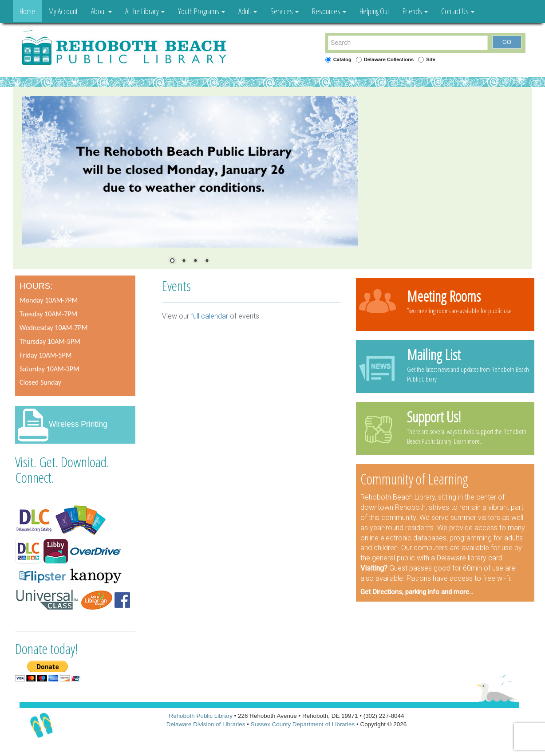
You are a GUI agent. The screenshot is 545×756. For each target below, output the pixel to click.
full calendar (209, 316)
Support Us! (434, 417)
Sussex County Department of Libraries (303, 724)
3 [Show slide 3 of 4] (195, 261)
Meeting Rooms (444, 296)
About (101, 11)
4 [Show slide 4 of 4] (207, 261)
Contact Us (458, 11)
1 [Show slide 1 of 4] (172, 261)
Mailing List (434, 354)
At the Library (145, 11)
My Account (63, 11)
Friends (415, 11)
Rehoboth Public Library (200, 716)
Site (431, 59)
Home (27, 11)
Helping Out (374, 11)
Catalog (342, 59)
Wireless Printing (78, 424)
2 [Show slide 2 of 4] (184, 261)
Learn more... (469, 441)
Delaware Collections (389, 59)
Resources (329, 11)
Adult (248, 11)
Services (284, 11)
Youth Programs (201, 11)
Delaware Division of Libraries (206, 724)
